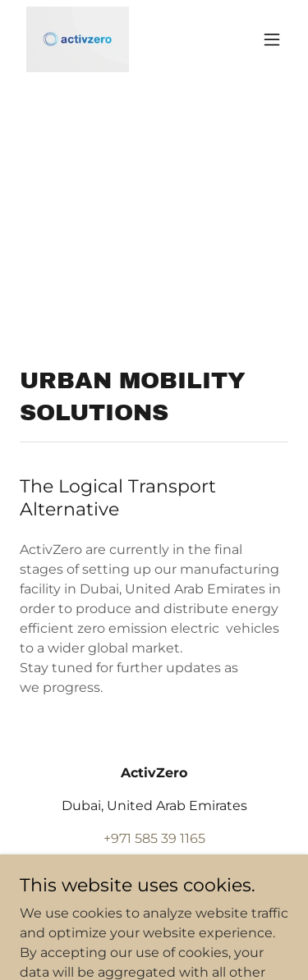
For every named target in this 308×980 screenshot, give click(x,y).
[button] (272, 39)
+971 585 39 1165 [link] (154, 838)
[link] (78, 39)
